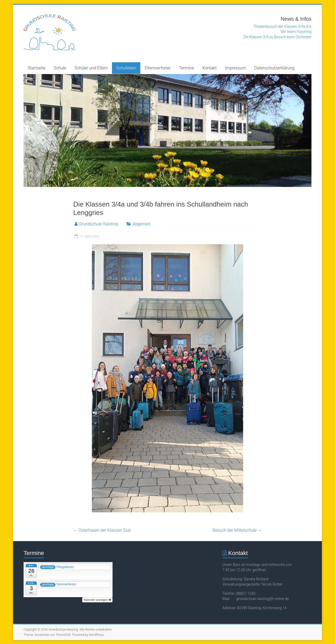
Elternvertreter (157, 68)
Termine (186, 68)
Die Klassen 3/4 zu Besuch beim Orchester (277, 37)
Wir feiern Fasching (296, 32)
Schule (60, 68)
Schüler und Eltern (91, 68)
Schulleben (126, 68)
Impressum (236, 68)
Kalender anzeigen (97, 600)
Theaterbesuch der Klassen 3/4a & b (282, 26)
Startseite (37, 68)
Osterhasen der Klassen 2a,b (102, 530)
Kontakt (209, 68)
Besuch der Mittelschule (237, 530)
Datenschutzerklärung (275, 68)
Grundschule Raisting (98, 224)
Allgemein (141, 224)
